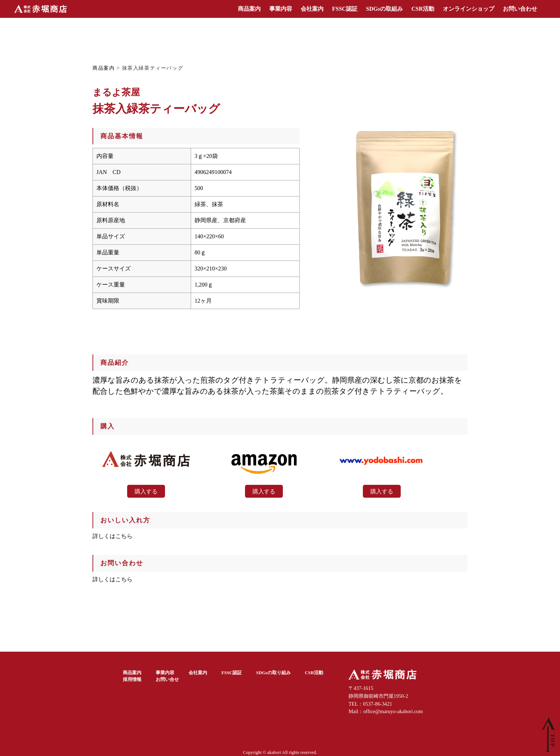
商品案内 (249, 9)
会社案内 (312, 9)
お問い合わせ (520, 9)
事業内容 (281, 9)
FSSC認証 (345, 9)
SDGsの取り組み (273, 673)
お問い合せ (167, 680)
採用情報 (132, 680)
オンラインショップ (469, 9)
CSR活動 (423, 9)
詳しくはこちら (112, 536)
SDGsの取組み (384, 9)
